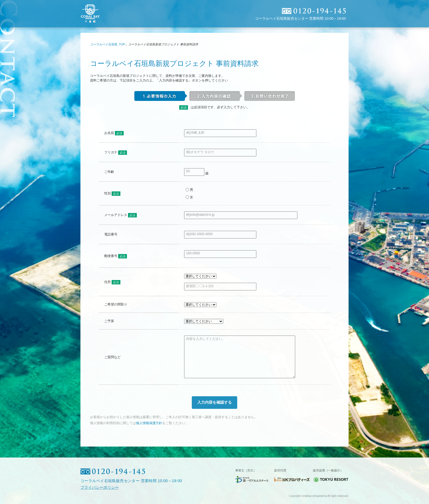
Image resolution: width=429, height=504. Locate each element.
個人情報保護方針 (149, 423)
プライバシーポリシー (100, 487)
